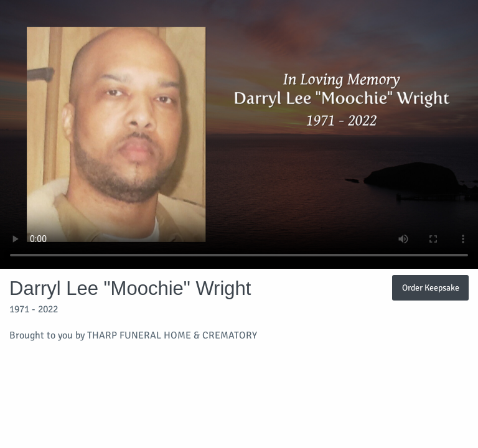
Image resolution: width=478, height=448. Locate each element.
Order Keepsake (431, 287)
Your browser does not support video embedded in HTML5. (239, 134)
